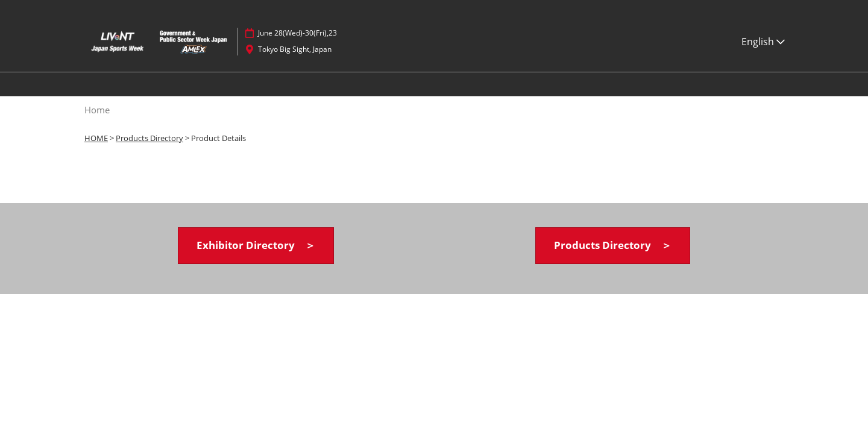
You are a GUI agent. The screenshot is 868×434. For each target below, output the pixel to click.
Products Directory (149, 138)
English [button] (763, 42)
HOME (96, 138)
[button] (256, 246)
